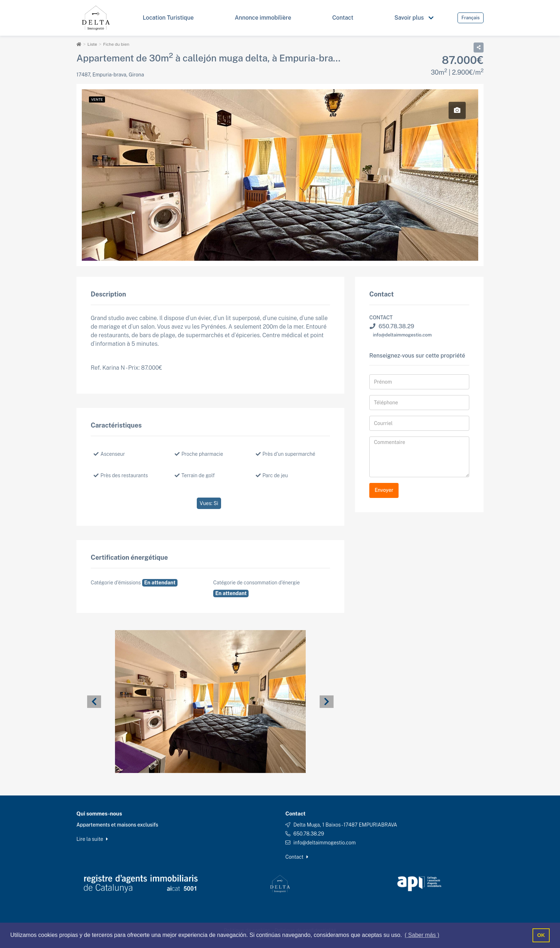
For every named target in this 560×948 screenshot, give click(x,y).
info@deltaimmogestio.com (402, 335)
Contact (297, 857)
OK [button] (541, 935)
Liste (92, 44)
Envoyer (384, 490)
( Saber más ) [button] (422, 935)
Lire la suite (92, 839)
